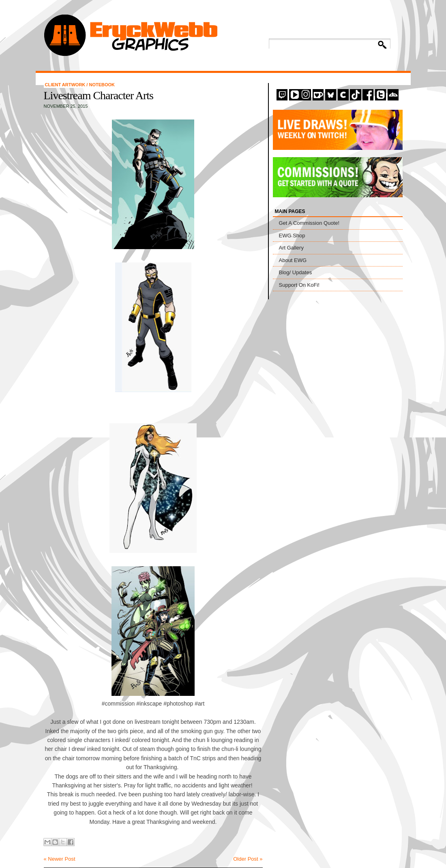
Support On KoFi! (299, 285)
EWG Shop (292, 236)
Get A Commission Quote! (309, 223)
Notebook (102, 85)
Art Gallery (291, 248)
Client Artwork (66, 85)
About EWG (293, 260)
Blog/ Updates (296, 272)
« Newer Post (60, 859)
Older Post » (248, 859)
